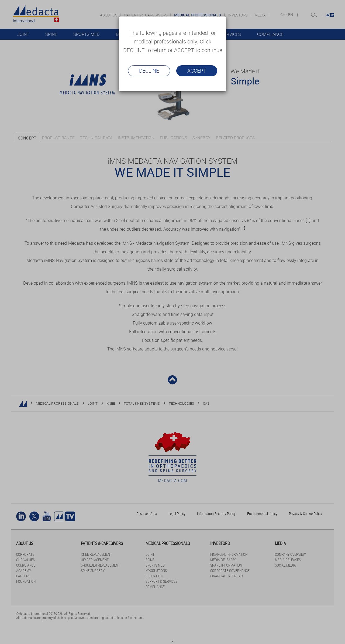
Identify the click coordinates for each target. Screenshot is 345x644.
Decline (149, 71)
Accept (197, 71)
